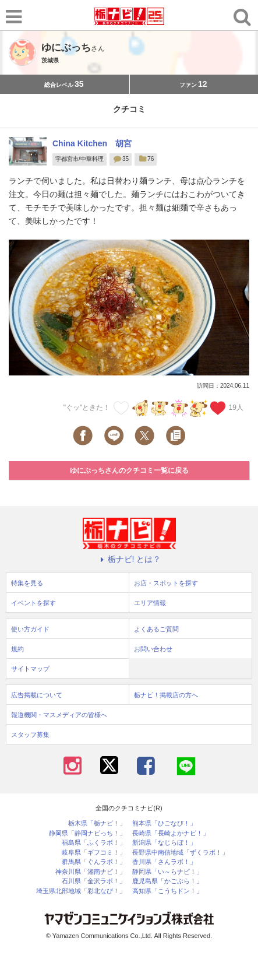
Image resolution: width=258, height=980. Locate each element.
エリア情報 (150, 603)
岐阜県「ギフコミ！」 (94, 853)
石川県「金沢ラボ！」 (94, 881)
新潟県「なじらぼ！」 (164, 843)
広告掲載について (37, 695)
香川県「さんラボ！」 (164, 862)
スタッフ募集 (30, 735)
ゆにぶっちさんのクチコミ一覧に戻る (129, 470)
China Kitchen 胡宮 (92, 143)
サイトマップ (30, 669)
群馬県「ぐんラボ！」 (94, 862)
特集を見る (27, 583)
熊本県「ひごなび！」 (164, 823)
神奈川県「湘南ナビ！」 (91, 872)
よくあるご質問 (156, 629)
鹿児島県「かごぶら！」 (167, 881)
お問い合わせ (153, 649)
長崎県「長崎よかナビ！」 (171, 833)
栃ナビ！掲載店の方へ (166, 695)
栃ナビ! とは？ (129, 559)
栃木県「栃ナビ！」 (97, 823)
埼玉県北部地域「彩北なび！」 (81, 891)
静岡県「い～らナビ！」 (167, 872)
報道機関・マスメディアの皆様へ (59, 715)
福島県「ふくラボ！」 (94, 843)
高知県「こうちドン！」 (167, 891)
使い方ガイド (30, 629)
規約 (17, 649)
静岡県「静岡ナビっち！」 (87, 833)
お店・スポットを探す (166, 583)
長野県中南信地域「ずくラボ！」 (180, 853)
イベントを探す (33, 603)
